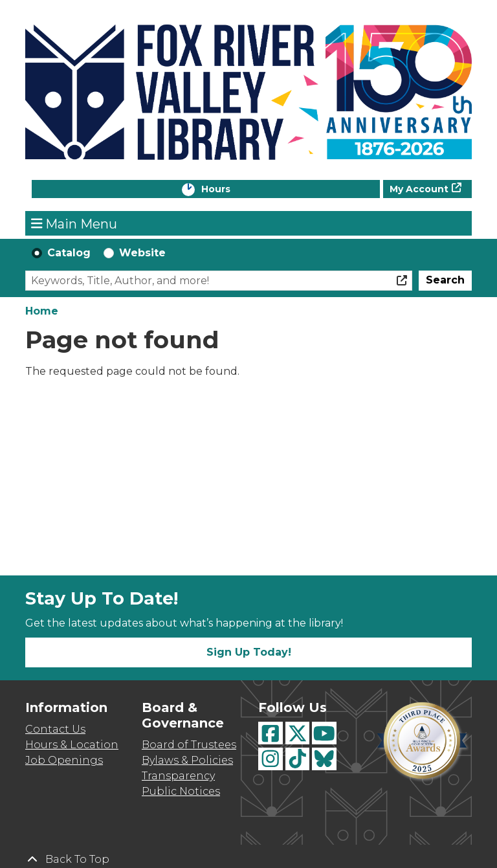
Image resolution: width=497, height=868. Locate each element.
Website (142, 253)
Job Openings (64, 760)
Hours (229, 190)
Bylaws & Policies (187, 760)
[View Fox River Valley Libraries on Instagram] (271, 759)
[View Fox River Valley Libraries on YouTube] (324, 733)
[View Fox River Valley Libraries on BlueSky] (324, 759)
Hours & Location (72, 745)
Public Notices (181, 791)
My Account (419, 189)
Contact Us (55, 729)
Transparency (178, 776)
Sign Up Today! (249, 652)
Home (42, 311)
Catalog (69, 253)
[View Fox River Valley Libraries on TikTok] (298, 759)
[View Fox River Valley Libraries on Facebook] (271, 733)
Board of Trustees (189, 745)
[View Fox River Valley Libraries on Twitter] (298, 733)
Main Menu (74, 223)
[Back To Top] (248, 860)
